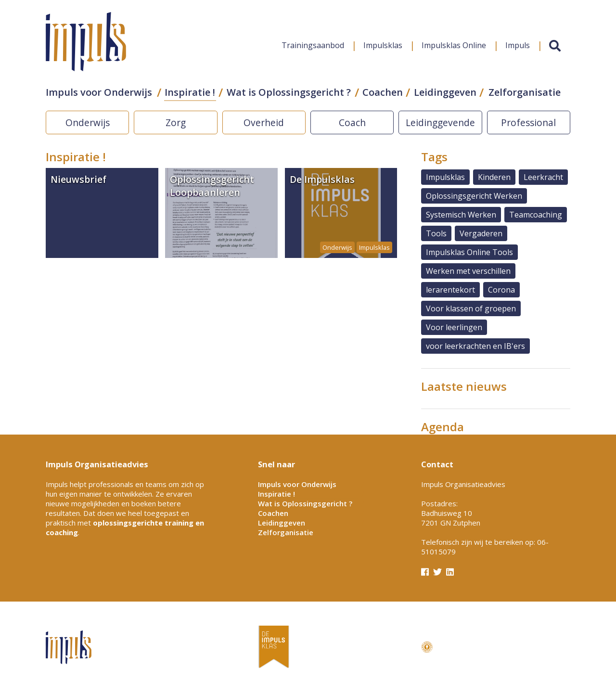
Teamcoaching (536, 215)
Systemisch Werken (461, 215)
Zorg (176, 122)
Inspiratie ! (190, 92)
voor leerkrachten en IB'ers (475, 346)
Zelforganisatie (525, 92)
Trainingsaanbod (313, 45)
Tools (436, 233)
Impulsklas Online (454, 45)
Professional (528, 122)
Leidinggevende (440, 122)
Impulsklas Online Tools (469, 252)
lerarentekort (450, 290)
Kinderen (494, 177)
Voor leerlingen (454, 327)
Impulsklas (383, 45)
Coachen (383, 92)
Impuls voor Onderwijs (99, 92)
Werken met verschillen (468, 271)
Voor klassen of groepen (471, 308)
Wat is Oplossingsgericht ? (289, 92)
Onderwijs (88, 122)
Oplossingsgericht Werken (474, 196)
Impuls (518, 45)
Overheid (264, 122)
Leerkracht (543, 177)
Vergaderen (481, 233)
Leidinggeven (445, 92)
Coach (352, 122)
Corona (501, 290)
